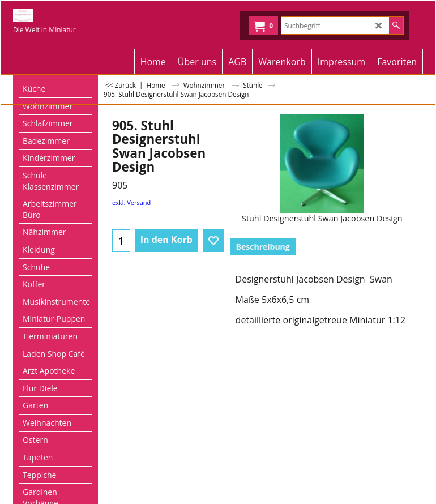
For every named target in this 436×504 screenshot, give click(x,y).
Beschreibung (263, 247)
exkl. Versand (131, 202)
